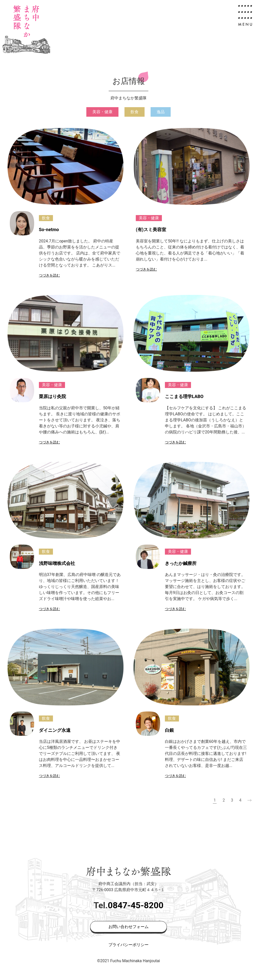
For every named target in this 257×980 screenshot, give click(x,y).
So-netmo (49, 230)
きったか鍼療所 (181, 563)
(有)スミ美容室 (151, 230)
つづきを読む (49, 275)
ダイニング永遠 (55, 730)
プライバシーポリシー (128, 945)
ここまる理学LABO (184, 396)
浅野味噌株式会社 (57, 563)
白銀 (169, 730)
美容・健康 (102, 112)
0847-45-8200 (136, 905)
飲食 (135, 112)
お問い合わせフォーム (128, 927)
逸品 (161, 112)
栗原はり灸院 (52, 396)
